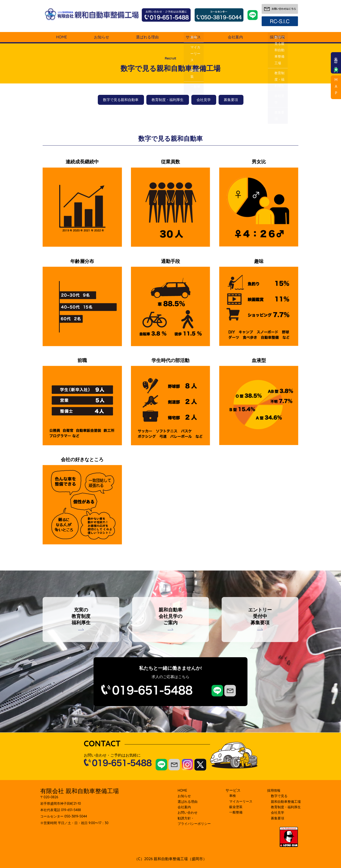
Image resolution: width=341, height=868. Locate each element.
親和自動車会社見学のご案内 (170, 616)
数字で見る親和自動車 (121, 100)
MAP (336, 87)
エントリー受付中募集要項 (260, 616)
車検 (233, 796)
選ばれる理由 (147, 37)
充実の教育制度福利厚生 (81, 616)
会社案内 (235, 37)
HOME (62, 37)
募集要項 (231, 100)
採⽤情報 (274, 790)
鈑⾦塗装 (236, 807)
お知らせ (102, 37)
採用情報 (277, 37)
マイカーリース (241, 801)
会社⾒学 (278, 813)
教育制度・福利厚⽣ (286, 807)
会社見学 (204, 100)
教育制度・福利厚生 (168, 100)
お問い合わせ (188, 813)
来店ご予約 (336, 63)
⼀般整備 (236, 812)
